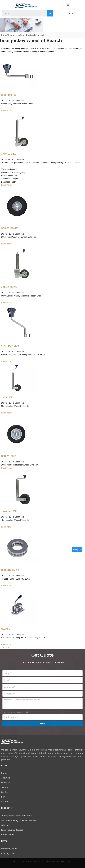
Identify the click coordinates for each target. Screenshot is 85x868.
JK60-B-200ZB (9, 287)
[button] (68, 5)
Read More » (7, 111)
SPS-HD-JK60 (9, 95)
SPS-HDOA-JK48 (10, 346)
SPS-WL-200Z (9, 456)
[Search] (50, 13)
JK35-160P (7, 397)
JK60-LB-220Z (9, 154)
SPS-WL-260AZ (9, 228)
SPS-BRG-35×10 (10, 570)
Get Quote (77, 549)
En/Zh (70, 13)
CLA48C (6, 629)
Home (4, 35)
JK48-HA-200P (9, 511)
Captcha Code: (15, 713)
